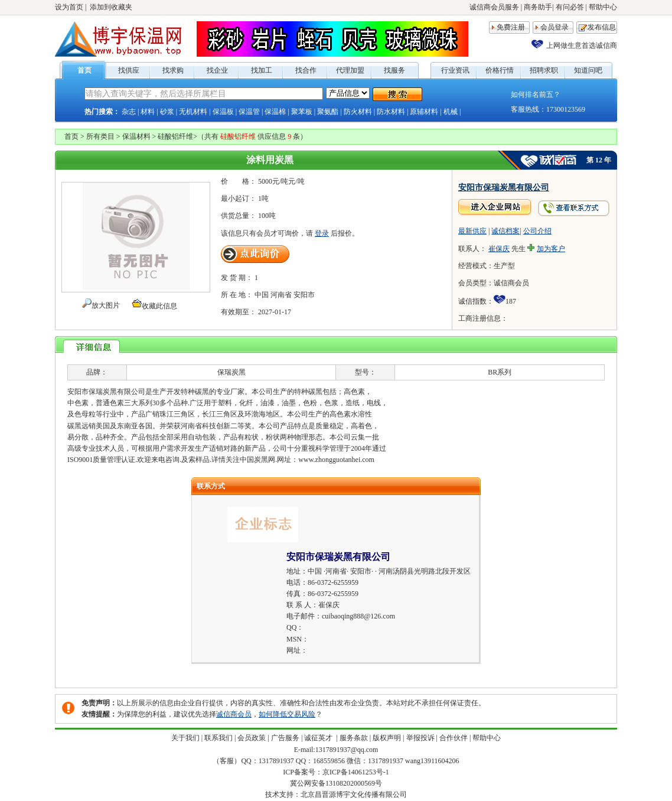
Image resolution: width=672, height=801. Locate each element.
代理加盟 (350, 70)
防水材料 (391, 112)
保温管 (249, 112)
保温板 (223, 112)
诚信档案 (505, 231)
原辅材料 (424, 112)
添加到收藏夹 (111, 7)
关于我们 (185, 738)
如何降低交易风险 (287, 714)
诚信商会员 (234, 714)
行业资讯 (455, 70)
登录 (322, 233)
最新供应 (472, 231)
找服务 (394, 70)
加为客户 (551, 249)
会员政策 (252, 738)
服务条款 (354, 738)
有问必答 (570, 7)
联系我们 (218, 738)
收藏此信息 (159, 306)
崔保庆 (499, 249)
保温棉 (275, 112)
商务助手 (538, 7)
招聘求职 (544, 70)
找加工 (262, 70)
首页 (84, 70)
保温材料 (136, 136)
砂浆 (167, 112)
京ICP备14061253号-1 (356, 772)
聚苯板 (302, 112)
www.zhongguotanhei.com (336, 460)
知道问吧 (588, 70)
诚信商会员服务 (494, 7)
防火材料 (358, 112)
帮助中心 (603, 7)
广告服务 (285, 738)
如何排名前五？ (536, 95)
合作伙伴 (454, 738)
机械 (451, 112)
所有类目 (100, 136)
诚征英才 (319, 738)
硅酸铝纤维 (175, 136)
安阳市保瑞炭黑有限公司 (504, 188)
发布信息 (602, 27)
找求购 (173, 70)
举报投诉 (420, 738)
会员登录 (554, 27)
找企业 (217, 70)
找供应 (129, 70)
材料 (148, 112)
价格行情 (500, 70)
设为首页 (69, 7)
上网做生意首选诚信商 (582, 45)
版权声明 (387, 738)
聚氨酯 (328, 112)
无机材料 (193, 112)
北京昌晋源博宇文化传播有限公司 (354, 795)
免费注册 (511, 27)
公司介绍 (537, 231)
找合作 (306, 70)
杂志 (129, 112)
